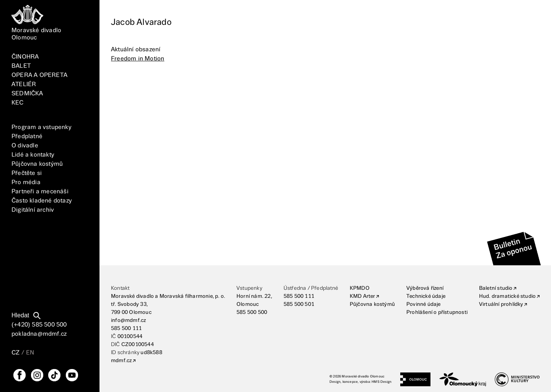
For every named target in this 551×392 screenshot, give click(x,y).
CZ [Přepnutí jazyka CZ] (15, 353)
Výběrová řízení (425, 288)
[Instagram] (37, 375)
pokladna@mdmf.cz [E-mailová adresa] (39, 334)
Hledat (20, 315)
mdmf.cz (121, 361)
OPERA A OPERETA (39, 75)
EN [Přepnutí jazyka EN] (30, 353)
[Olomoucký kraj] (463, 379)
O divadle (25, 146)
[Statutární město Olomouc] (415, 379)
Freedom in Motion (138, 59)
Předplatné (27, 136)
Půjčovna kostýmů (37, 164)
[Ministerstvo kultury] (517, 379)
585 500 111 (126, 328)
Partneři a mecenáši (40, 192)
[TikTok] (54, 375)
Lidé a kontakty (33, 155)
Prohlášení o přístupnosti (437, 312)
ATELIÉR (24, 84)
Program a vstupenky (42, 127)
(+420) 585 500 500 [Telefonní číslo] (39, 325)
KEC (18, 103)
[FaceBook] (20, 375)
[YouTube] (72, 375)
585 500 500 (252, 312)
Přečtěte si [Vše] (27, 173)
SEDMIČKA (27, 94)
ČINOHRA (25, 57)
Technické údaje (426, 296)
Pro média (26, 182)
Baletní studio (496, 288)
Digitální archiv (33, 210)
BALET (21, 66)
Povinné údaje (424, 304)
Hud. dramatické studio (507, 296)
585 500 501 (299, 304)
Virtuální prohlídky (501, 304)
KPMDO (360, 288)
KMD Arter (363, 296)
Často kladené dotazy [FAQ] (42, 201)
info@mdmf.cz (128, 320)
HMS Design (381, 382)
